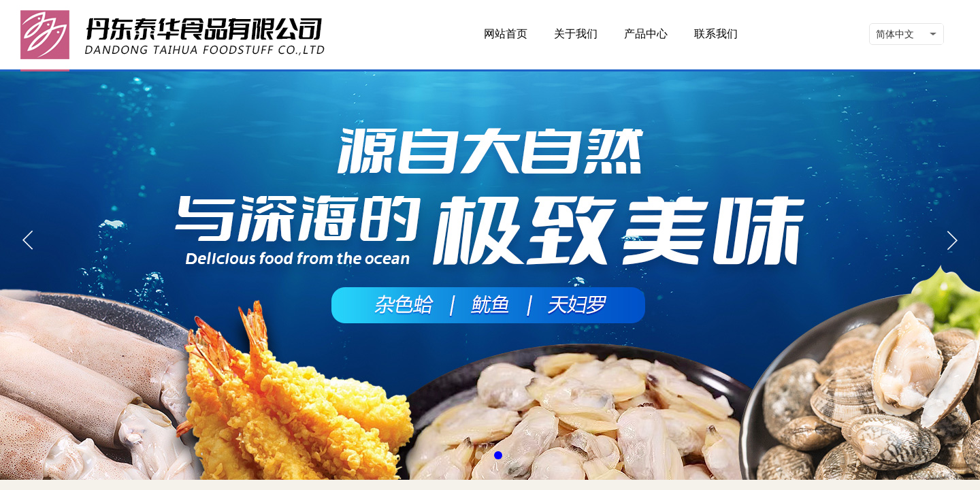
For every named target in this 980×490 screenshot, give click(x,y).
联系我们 (716, 34)
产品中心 (646, 34)
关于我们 (576, 34)
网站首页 (506, 34)
